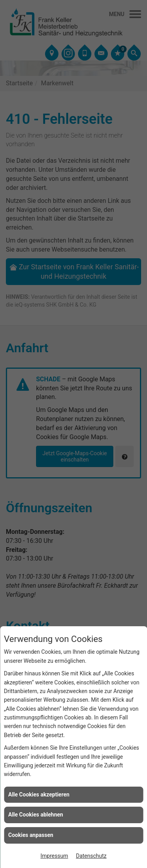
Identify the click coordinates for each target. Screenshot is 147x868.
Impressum (54, 856)
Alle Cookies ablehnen (36, 815)
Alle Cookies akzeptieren (39, 794)
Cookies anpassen (31, 835)
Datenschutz (91, 856)
